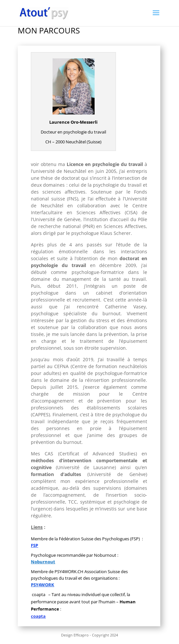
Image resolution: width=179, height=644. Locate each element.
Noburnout (43, 562)
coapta (38, 616)
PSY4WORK (43, 585)
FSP (34, 545)
